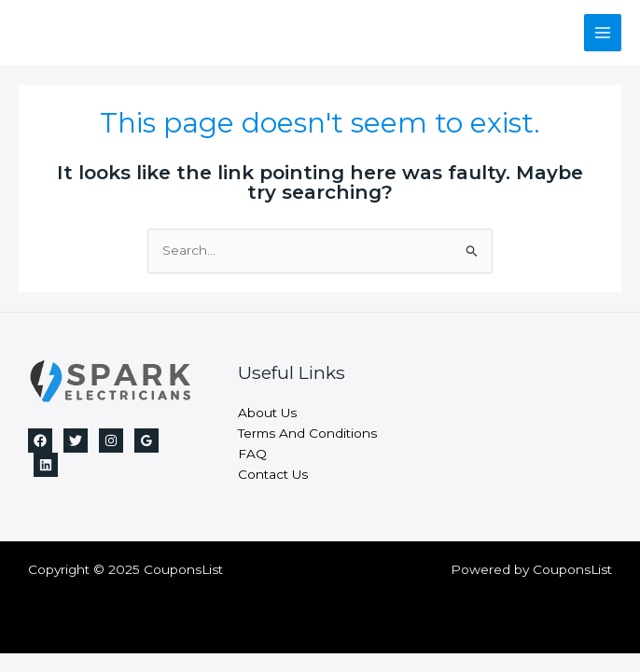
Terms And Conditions (307, 433)
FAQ (252, 454)
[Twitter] (76, 441)
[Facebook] (40, 441)
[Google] (146, 441)
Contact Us (273, 474)
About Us (267, 413)
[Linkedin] (46, 465)
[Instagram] (111, 441)
